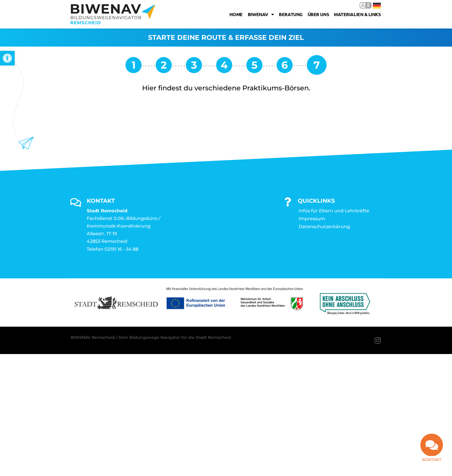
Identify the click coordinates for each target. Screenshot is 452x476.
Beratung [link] (291, 14)
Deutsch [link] (377, 6)
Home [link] (236, 14)
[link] (7, 58)
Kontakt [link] (432, 460)
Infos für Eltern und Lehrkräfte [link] (334, 211)
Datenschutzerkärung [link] (324, 227)
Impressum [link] (312, 219)
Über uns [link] (318, 14)
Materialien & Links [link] (357, 14)
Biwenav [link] (261, 14)
